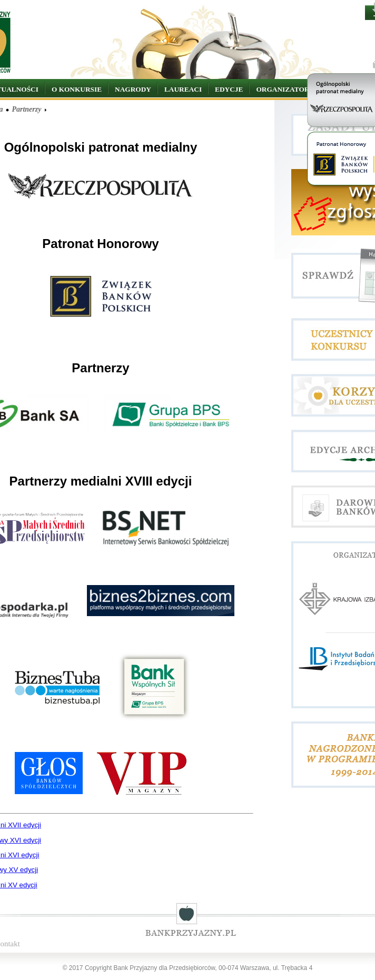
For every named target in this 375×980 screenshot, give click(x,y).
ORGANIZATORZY (287, 89)
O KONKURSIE (77, 89)
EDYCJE (229, 89)
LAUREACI (183, 89)
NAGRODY (133, 89)
